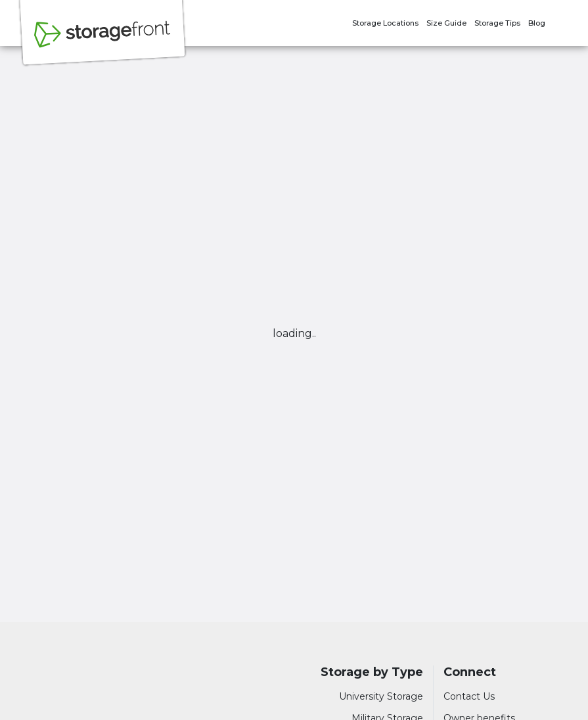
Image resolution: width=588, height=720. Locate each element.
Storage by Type (372, 672)
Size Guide (446, 23)
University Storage (381, 696)
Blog (537, 23)
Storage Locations (385, 23)
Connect (470, 672)
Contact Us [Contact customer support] (469, 696)
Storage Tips (497, 23)
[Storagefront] (102, 41)
